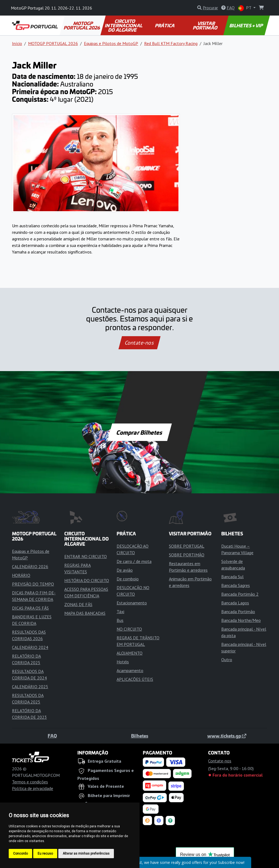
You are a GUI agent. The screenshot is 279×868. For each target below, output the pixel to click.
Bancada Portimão (238, 612)
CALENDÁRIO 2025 (30, 687)
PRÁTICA (165, 25)
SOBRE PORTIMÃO (187, 555)
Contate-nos (139, 343)
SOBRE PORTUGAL (187, 546)
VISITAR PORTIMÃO (205, 25)
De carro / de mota (134, 561)
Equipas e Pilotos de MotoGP (111, 43)
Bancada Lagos (235, 603)
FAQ (52, 736)
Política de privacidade (33, 788)
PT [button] (245, 8)
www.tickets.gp (227, 736)
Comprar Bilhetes (140, 432)
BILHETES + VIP (247, 25)
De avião (125, 570)
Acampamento (130, 670)
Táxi (120, 612)
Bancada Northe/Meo (241, 620)
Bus (120, 620)
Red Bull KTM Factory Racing (171, 43)
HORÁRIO (21, 575)
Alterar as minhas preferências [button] (86, 854)
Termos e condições (30, 782)
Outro (227, 660)
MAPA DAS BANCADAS (85, 613)
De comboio (128, 579)
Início (17, 43)
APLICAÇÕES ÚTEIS (135, 679)
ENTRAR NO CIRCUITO (86, 556)
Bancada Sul (232, 577)
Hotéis (123, 662)
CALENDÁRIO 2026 (30, 566)
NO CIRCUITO (129, 629)
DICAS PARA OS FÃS (30, 608)
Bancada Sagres (236, 585)
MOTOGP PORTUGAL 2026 (82, 25)
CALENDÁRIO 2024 (30, 647)
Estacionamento (132, 603)
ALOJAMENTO (130, 653)
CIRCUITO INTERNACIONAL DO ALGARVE (124, 25)
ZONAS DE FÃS (78, 604)
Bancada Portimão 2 (240, 594)
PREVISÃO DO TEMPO (33, 584)
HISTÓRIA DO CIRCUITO (87, 580)
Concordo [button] (20, 854)
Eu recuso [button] (45, 854)
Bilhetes (140, 736)
